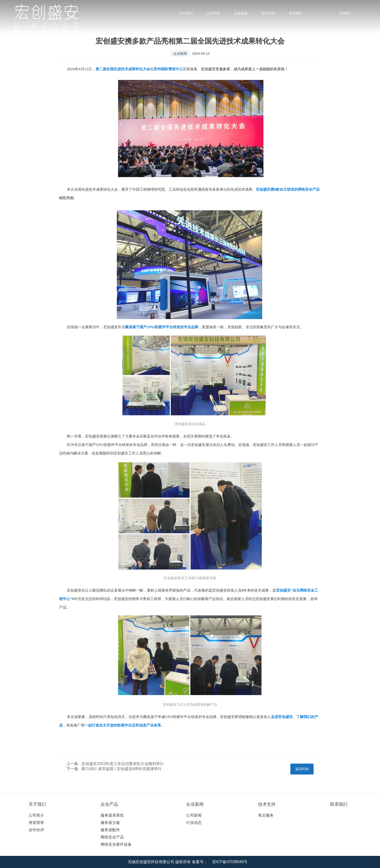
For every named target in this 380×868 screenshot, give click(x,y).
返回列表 (302, 769)
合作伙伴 (36, 830)
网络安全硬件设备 (116, 844)
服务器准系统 (112, 815)
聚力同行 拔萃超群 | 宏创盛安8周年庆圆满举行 (121, 769)
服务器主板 (110, 823)
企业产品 (213, 13)
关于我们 (186, 13)
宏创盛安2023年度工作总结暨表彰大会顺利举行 (123, 764)
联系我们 (296, 13)
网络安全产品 (112, 837)
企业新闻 (241, 13)
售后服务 (266, 815)
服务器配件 (110, 830)
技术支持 (269, 13)
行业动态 (194, 823)
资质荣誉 (36, 823)
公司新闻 (194, 815)
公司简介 (36, 815)
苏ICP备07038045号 (230, 862)
